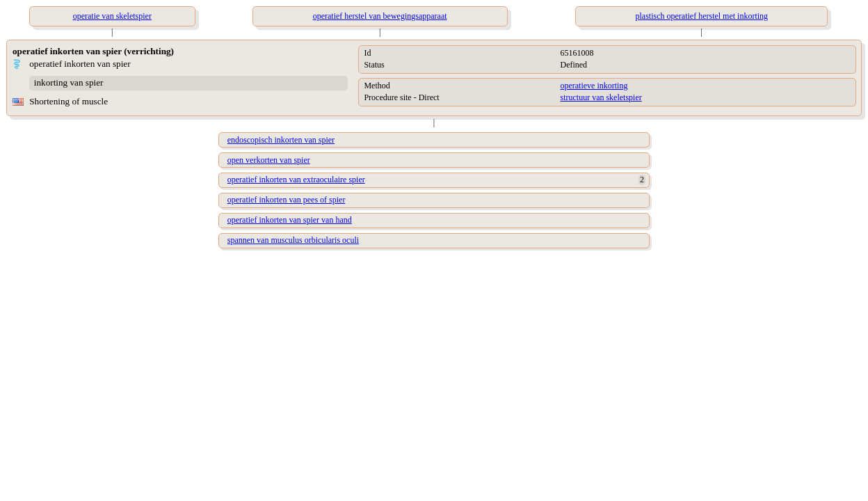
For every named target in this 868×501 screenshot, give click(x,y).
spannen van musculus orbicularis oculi (293, 240)
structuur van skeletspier (601, 97)
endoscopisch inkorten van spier (281, 140)
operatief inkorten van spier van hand (290, 220)
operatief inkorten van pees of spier (287, 200)
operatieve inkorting (594, 86)
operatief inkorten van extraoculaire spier (296, 180)
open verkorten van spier (269, 160)
